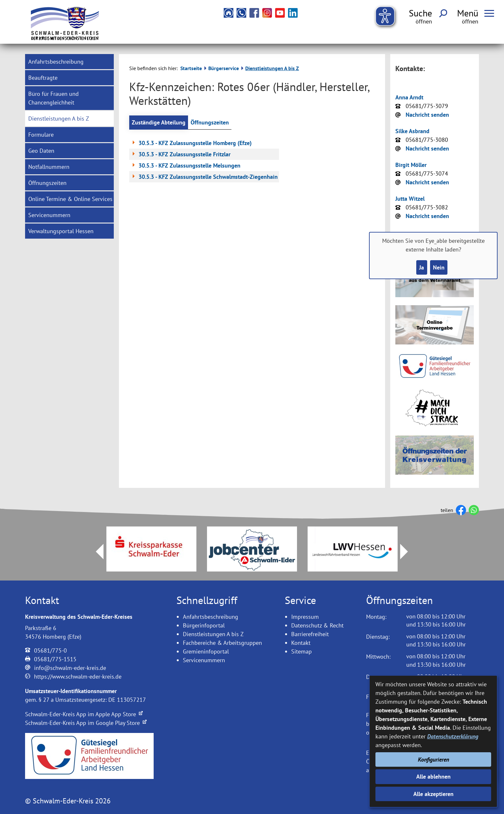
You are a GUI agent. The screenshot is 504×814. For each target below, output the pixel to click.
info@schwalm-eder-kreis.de (70, 668)
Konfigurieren (433, 759)
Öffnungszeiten (210, 122)
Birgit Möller (411, 165)
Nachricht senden (427, 115)
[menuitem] (69, 62)
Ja (422, 267)
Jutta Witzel (410, 199)
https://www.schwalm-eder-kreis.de (78, 677)
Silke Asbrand (412, 131)
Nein (439, 267)
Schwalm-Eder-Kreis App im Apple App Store (84, 714)
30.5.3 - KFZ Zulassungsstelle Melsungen (185, 165)
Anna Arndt (409, 97)
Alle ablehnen (433, 777)
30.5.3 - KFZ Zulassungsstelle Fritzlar (180, 154)
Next (408, 552)
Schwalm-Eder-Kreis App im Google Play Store (86, 723)
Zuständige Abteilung (159, 122)
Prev (96, 552)
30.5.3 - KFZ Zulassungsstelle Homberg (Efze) (191, 143)
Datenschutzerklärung (453, 736)
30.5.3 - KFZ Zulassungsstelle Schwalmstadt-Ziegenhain (204, 177)
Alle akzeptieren (433, 794)
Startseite (191, 68)
